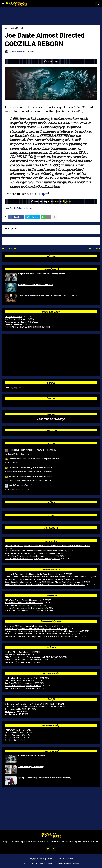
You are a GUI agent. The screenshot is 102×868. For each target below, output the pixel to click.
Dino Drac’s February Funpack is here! (20, 688)
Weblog (76, 863)
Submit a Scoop (64, 863)
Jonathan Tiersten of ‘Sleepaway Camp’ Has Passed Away (29, 553)
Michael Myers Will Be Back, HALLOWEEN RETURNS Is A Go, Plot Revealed (29, 472)
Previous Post (10, 248)
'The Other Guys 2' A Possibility (31, 767)
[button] (3, 4)
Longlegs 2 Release (13, 324)
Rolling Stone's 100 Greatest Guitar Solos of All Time (26, 660)
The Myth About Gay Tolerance (18, 652)
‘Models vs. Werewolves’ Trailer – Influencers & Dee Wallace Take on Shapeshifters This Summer (45, 585)
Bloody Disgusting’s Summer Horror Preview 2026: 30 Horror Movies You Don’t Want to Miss (43, 582)
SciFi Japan (41, 194)
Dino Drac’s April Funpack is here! (18, 681)
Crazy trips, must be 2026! (16, 709)
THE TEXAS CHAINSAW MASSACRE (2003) (23, 327)
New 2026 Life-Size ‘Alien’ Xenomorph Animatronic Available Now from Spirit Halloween (41, 636)
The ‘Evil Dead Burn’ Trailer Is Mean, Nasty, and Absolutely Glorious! (32, 559)
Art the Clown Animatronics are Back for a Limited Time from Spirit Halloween (37, 634)
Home (7, 28)
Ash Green (13, 467)
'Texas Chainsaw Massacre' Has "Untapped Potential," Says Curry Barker (48, 295)
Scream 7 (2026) (12, 738)
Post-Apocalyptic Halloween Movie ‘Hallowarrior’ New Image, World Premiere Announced (42, 631)
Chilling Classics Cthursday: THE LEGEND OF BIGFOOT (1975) (30, 706)
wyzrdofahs (14, 485)
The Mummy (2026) (13, 730)
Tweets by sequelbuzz (14, 388)
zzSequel (28, 208)
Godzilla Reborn (19, 28)
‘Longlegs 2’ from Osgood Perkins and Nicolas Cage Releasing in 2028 (34, 574)
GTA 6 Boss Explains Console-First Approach (23, 600)
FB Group (52, 863)
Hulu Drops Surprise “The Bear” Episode (21, 605)
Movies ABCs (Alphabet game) (18, 662)
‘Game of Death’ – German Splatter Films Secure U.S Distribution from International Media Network (46, 577)
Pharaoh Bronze (16, 459)
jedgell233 (13, 450)
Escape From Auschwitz (15, 655)
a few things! (10, 712)
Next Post (94, 248)
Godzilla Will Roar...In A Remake (32, 756)
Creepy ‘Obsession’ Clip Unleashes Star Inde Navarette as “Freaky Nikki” (34, 551)
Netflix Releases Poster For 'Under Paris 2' (36, 285)
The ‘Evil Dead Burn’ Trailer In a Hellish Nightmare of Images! (30, 556)
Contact (26, 863)
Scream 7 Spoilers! (12, 735)
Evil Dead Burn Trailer (13, 317)
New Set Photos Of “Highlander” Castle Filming (24, 611)
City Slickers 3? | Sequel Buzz (15, 454)
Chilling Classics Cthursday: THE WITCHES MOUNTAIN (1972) (30, 704)
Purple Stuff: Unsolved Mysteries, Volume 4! (23, 686)
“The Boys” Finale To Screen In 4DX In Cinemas (24, 608)
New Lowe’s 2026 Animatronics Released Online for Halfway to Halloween (35, 626)
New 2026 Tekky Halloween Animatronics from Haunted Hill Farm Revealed (36, 629)
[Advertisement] (51, 16)
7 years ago (29, 489)
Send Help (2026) (12, 740)
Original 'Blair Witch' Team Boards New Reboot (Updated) (42, 274)
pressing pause (11, 714)
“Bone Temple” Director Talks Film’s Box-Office (24, 603)
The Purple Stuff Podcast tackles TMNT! (22, 678)
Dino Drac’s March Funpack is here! (19, 683)
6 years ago (59, 472)
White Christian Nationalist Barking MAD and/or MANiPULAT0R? (31, 657)
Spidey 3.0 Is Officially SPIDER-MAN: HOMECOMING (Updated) (45, 777)
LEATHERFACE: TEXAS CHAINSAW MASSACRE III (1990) (23, 481)
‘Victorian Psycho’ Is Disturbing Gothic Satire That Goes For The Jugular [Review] (38, 579)
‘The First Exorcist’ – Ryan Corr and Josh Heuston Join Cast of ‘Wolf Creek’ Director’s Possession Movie (47, 546)
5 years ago (29, 454)
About (34, 863)
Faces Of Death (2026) (14, 732)
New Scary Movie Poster (15, 319)
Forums (42, 863)
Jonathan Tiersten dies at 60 (17, 322)
